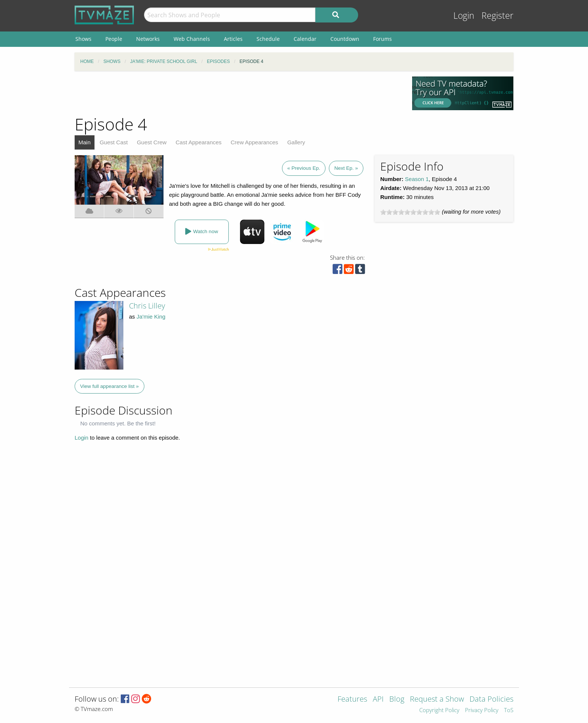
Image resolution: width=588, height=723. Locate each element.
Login (464, 16)
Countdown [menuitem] (345, 39)
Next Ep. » (346, 168)
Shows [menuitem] (83, 39)
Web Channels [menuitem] (192, 39)
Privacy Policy (482, 710)
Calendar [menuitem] (305, 39)
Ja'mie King (151, 317)
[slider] (410, 212)
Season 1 (417, 179)
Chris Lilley (147, 306)
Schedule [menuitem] (268, 39)
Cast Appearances (199, 142)
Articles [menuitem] (233, 39)
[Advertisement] (238, 93)
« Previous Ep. (304, 168)
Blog (397, 700)
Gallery (296, 142)
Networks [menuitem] (148, 39)
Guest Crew (152, 142)
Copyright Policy (439, 710)
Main (85, 142)
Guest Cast (114, 142)
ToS (509, 710)
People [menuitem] (114, 39)
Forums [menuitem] (382, 39)
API (378, 700)
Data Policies (491, 700)
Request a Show (437, 700)
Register (497, 16)
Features (352, 700)
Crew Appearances (254, 142)
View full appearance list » (110, 386)
